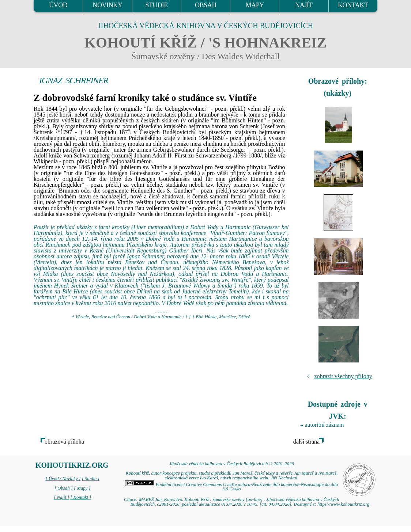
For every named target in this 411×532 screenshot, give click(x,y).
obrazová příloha (64, 442)
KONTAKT (353, 5)
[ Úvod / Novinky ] (63, 479)
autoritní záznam (325, 425)
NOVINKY (107, 5)
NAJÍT (304, 5)
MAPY (255, 5)
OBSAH (206, 5)
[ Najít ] (61, 497)
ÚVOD (58, 5)
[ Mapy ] (82, 488)
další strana (306, 442)
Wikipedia (46, 161)
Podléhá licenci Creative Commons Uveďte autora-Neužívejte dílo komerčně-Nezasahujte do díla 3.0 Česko (231, 487)
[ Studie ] (91, 479)
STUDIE (157, 5)
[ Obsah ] (64, 488)
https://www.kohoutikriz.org (343, 504)
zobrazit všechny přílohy (343, 376)
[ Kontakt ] (81, 497)
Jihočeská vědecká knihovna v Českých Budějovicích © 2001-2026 (232, 464)
